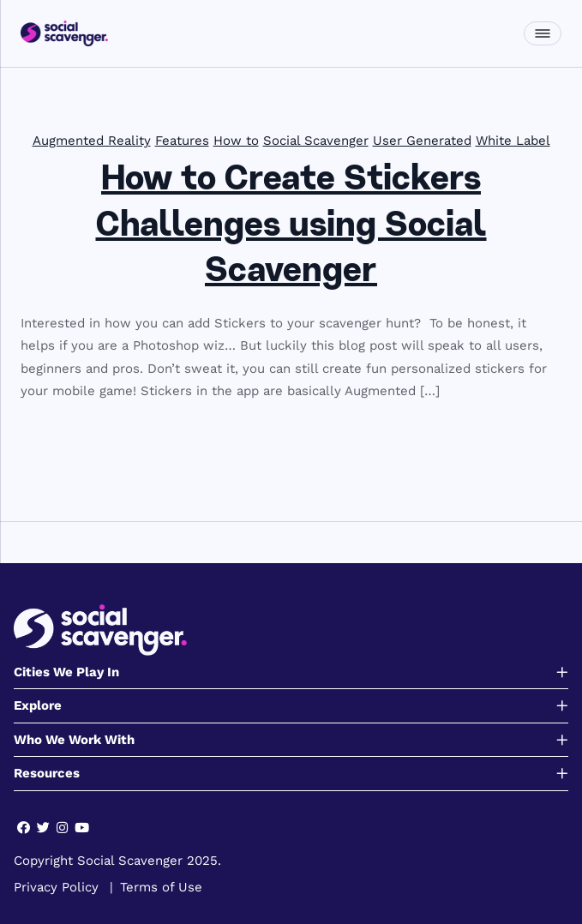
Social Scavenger (316, 141)
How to (236, 141)
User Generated (422, 141)
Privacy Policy (56, 887)
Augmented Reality (92, 141)
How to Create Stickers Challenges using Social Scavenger (291, 227)
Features (182, 141)
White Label (513, 141)
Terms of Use (161, 887)
